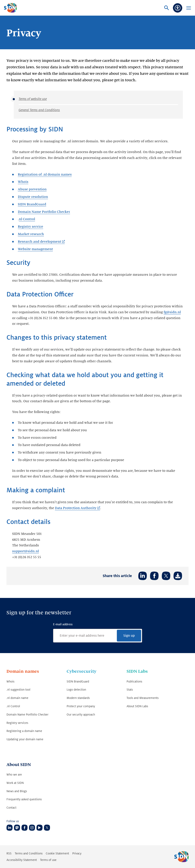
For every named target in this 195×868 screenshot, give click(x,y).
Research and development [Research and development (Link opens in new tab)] (39, 242)
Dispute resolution (33, 197)
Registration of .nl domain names (45, 175)
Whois (23, 182)
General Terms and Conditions (39, 110)
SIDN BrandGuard (32, 204)
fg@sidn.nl (172, 312)
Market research (31, 234)
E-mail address (63, 624)
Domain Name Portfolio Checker (44, 212)
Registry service (30, 227)
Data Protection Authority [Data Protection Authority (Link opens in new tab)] (76, 508)
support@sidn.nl (26, 551)
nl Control (27, 219)
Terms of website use (33, 99)
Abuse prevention (32, 189)
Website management (35, 249)
